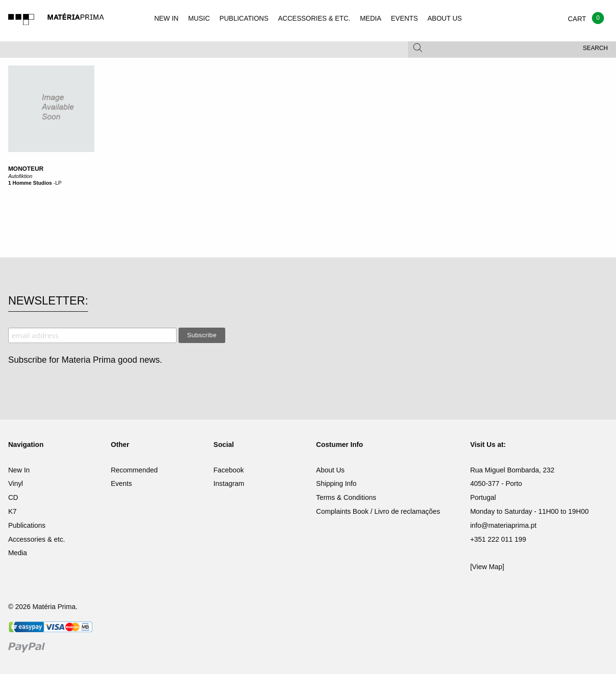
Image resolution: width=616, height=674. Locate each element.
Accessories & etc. (37, 539)
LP (58, 183)
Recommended (134, 470)
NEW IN (166, 18)
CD (13, 497)
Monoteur (26, 169)
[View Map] (487, 567)
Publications (27, 525)
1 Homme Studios (30, 183)
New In (19, 470)
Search (595, 48)
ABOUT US (444, 18)
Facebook (229, 470)
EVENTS (404, 18)
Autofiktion (20, 176)
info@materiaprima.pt (503, 525)
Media (18, 553)
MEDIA (371, 18)
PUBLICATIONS (244, 18)
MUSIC (199, 18)
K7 (13, 511)
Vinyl (16, 483)
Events (121, 483)
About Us (330, 470)
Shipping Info (336, 483)
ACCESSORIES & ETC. (314, 18)
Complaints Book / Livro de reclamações (378, 511)
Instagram (229, 483)
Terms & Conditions (346, 497)
